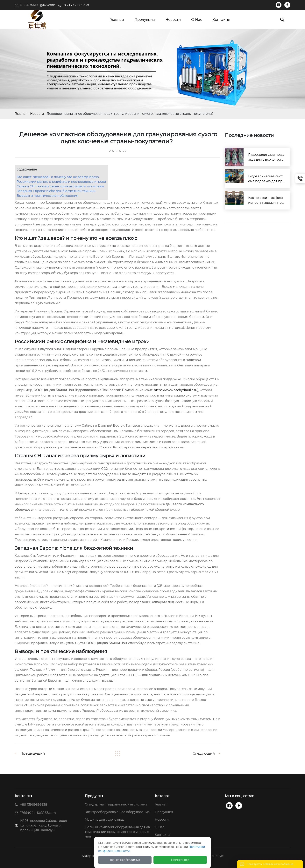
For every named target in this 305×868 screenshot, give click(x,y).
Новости (37, 114)
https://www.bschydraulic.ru (176, 390)
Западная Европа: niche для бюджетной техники (56, 191)
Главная (21, 114)
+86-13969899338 (75, 5)
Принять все (180, 860)
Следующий (204, 753)
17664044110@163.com (37, 5)
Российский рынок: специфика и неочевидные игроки (61, 182)
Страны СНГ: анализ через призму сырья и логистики (60, 186)
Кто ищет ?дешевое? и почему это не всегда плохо (58, 177)
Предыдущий (33, 753)
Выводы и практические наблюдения (47, 196)
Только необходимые (125, 860)
